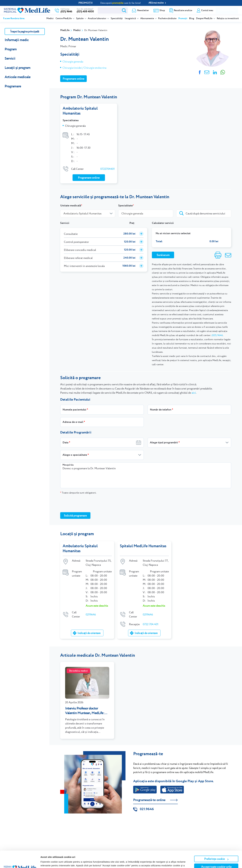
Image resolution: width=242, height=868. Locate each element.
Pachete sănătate (167, 19)
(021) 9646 (217, 335)
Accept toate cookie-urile (216, 851)
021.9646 (147, 809)
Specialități (117, 19)
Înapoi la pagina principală (25, 31)
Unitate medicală (71, 206)
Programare (13, 86)
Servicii (10, 58)
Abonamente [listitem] (147, 19)
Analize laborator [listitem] (97, 19)
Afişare (44, 862)
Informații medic (17, 40)
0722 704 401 (151, 624)
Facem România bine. (14, 19)
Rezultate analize (183, 10)
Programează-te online (149, 800)
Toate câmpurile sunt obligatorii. (78, 493)
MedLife (65, 30)
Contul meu (207, 10)
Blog (192, 19)
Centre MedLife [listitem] (64, 19)
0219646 (91, 614)
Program (11, 49)
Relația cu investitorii (228, 19)
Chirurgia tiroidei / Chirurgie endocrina (84, 68)
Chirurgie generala (73, 62)
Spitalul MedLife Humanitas (143, 546)
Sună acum (163, 255)
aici (194, 393)
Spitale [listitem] (80, 19)
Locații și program (18, 68)
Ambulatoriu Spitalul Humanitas (80, 111)
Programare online (227, 10)
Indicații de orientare (89, 633)
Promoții (183, 19)
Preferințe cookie (216, 843)
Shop (162, 10)
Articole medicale (18, 77)
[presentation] (84, 503)
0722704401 (107, 169)
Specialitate (125, 206)
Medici (50, 19)
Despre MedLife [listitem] (204, 19)
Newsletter (143, 10)
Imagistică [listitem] (130, 19)
